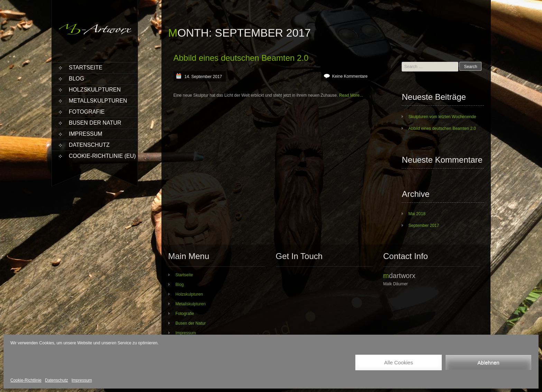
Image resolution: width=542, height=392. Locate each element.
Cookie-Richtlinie (26, 380)
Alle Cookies (398, 362)
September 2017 (424, 226)
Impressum (82, 380)
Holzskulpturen (95, 90)
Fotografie (87, 112)
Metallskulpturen (98, 101)
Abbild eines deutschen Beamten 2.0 (241, 58)
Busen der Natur (95, 123)
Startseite (86, 68)
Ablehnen (488, 362)
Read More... (351, 95)
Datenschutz (57, 380)
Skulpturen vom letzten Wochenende (442, 117)
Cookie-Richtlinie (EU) (102, 156)
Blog (76, 79)
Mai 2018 (417, 214)
